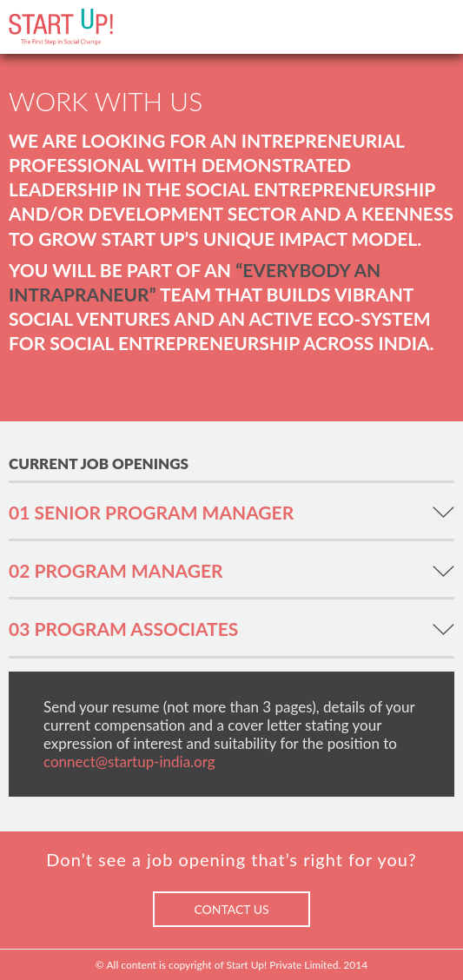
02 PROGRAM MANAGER (116, 570)
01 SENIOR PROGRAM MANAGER (151, 512)
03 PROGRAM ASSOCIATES (123, 629)
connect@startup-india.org (129, 761)
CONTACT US (231, 909)
